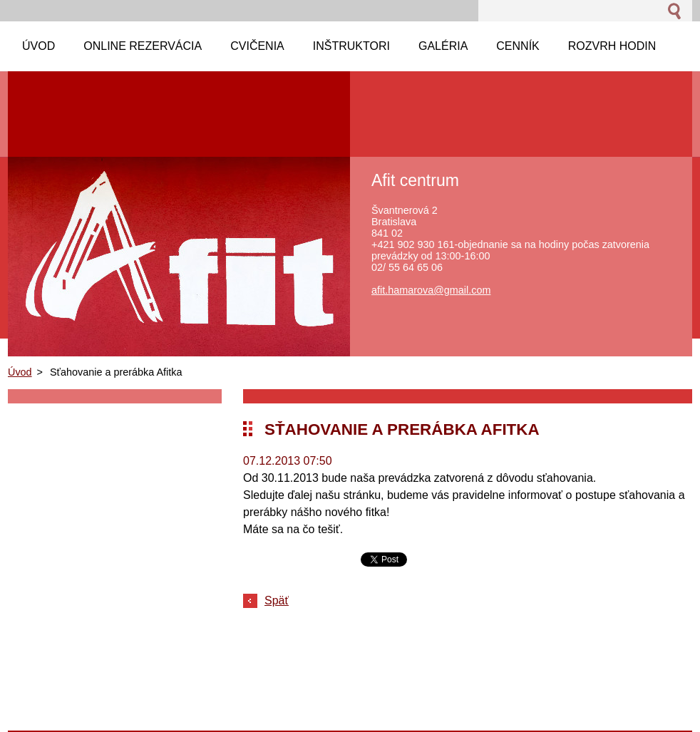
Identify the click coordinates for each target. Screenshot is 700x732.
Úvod (20, 372)
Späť (277, 600)
